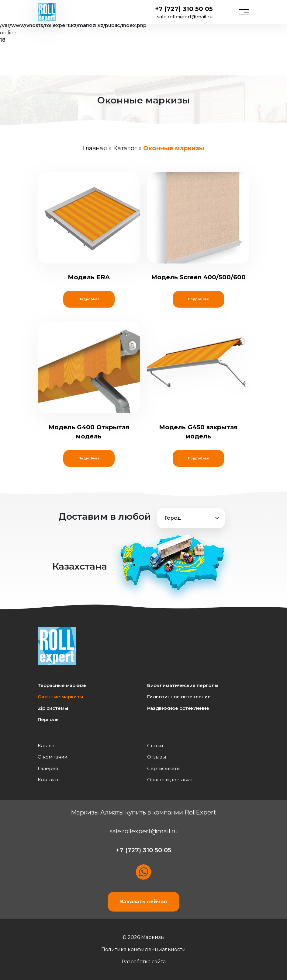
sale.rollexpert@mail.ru (185, 17)
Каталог (125, 148)
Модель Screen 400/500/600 (198, 227)
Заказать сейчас (143, 902)
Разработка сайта (144, 962)
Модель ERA (89, 227)
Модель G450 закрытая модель (198, 381)
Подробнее (89, 299)
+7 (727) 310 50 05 (184, 9)
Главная (95, 148)
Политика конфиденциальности (143, 949)
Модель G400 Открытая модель (89, 381)
